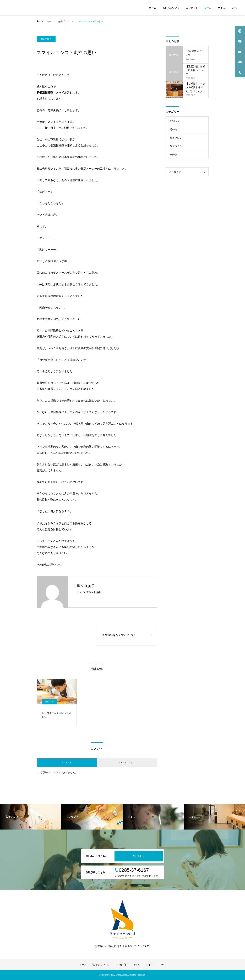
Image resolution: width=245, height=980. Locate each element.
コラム (208, 8)
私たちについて (171, 8)
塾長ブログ (46, 39)
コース (235, 8)
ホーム (153, 8)
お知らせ (175, 121)
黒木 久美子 (86, 586)
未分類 (173, 155)
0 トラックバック (127, 763)
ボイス (221, 8)
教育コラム (176, 146)
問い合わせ (139, 856)
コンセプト (192, 8)
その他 (173, 129)
